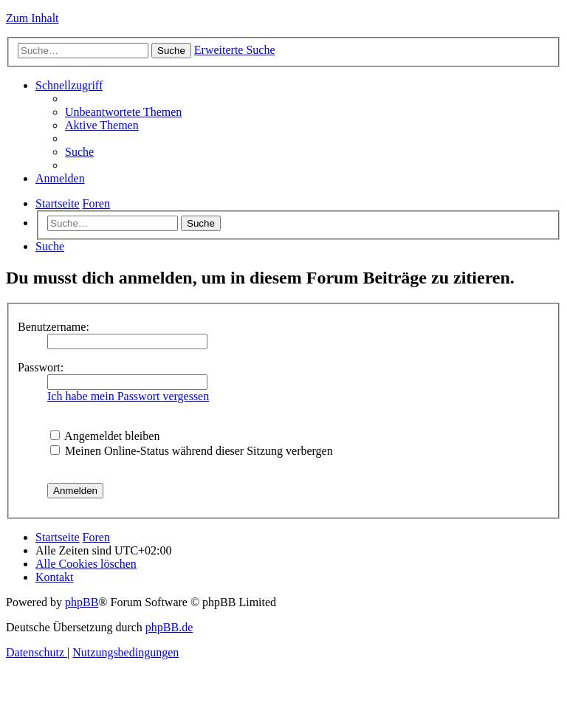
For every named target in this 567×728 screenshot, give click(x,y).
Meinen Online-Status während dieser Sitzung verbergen (192, 451)
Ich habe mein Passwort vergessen (128, 396)
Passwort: (41, 367)
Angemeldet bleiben (105, 436)
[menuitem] (123, 112)
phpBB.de (169, 627)
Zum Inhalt (32, 18)
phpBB (82, 602)
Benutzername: (54, 327)
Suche (201, 223)
